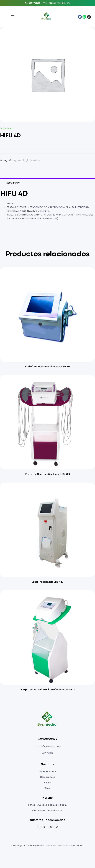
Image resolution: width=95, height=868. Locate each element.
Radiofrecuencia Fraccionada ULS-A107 (47, 367)
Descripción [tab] (13, 183)
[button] (13, 17)
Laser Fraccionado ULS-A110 (47, 582)
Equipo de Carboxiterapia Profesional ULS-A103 (48, 690)
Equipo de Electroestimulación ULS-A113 (47, 474)
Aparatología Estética (27, 160)
